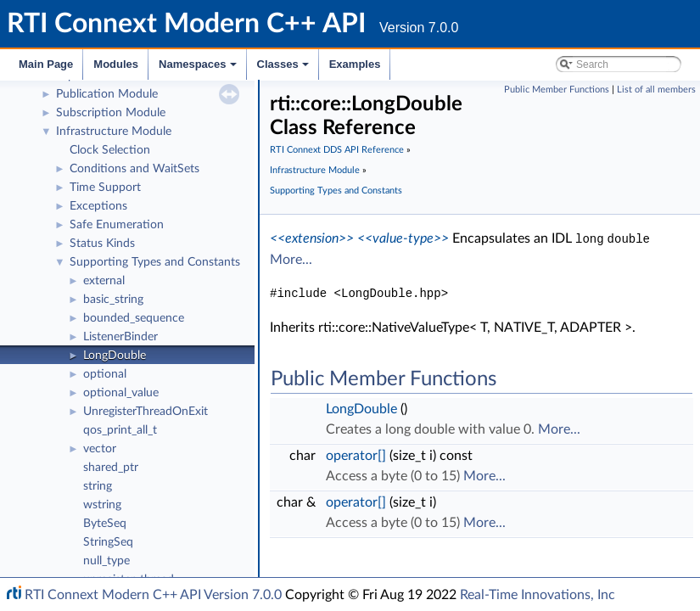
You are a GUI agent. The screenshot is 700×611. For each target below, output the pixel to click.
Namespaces (199, 69)
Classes (284, 69)
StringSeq (108, 542)
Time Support (105, 188)
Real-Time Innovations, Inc (538, 595)
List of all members (656, 90)
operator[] (356, 455)
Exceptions (98, 206)
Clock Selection (110, 150)
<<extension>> (312, 238)
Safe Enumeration (117, 225)
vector (100, 449)
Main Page (46, 64)
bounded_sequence (134, 318)
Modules (116, 64)
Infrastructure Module (114, 132)
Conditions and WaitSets (134, 169)
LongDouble (115, 356)
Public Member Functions (557, 90)
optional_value (121, 393)
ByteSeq (105, 524)
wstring (102, 505)
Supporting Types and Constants (155, 262)
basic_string (113, 300)
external (104, 281)
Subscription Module (111, 113)
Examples (355, 64)
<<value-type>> (403, 238)
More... (291, 259)
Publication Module (107, 94)
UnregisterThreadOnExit (146, 412)
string (98, 486)
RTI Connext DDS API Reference (337, 150)
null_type (106, 561)
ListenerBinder (120, 337)
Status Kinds (102, 244)
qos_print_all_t (120, 430)
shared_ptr (111, 468)
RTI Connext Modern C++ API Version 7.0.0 (153, 595)
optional (105, 374)
